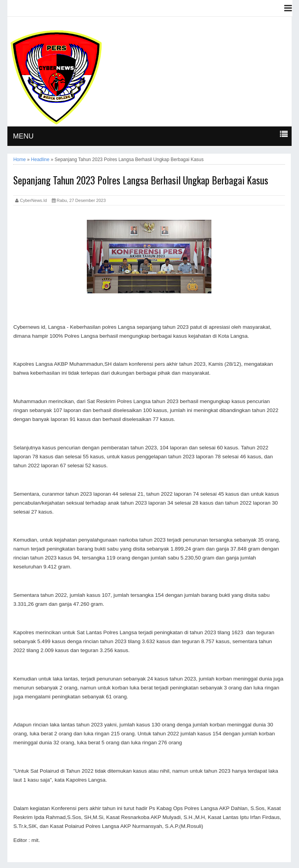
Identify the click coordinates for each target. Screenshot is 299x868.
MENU (23, 136)
